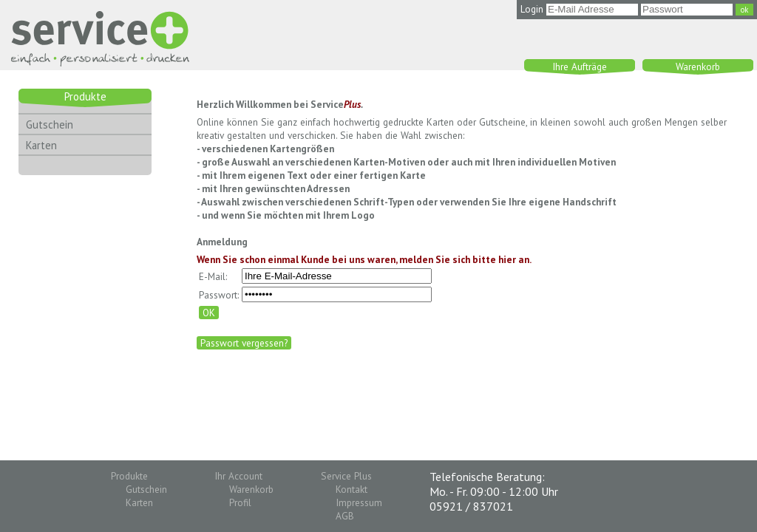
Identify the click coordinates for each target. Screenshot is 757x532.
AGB (345, 516)
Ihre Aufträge (580, 66)
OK (209, 313)
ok (744, 10)
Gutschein (50, 125)
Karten (41, 145)
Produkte (85, 96)
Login (532, 9)
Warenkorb (698, 66)
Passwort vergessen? (244, 343)
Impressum (359, 502)
